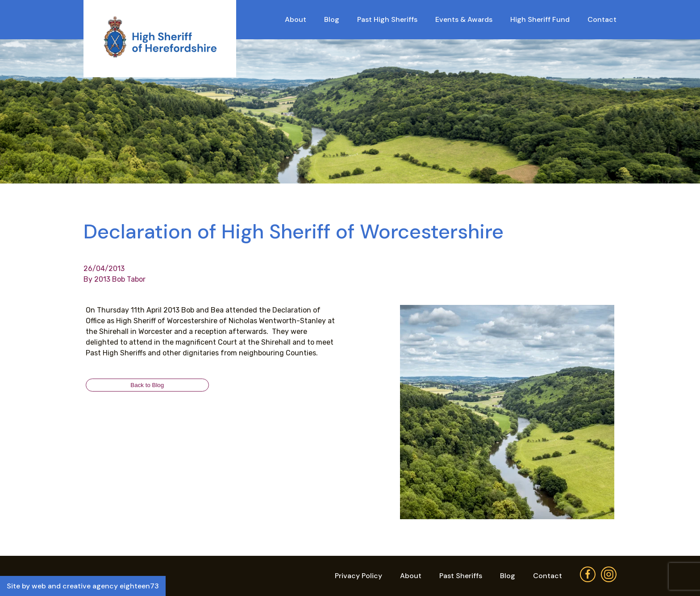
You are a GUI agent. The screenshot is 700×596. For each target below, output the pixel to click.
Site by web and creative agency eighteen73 (83, 586)
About (296, 19)
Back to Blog (147, 385)
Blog (332, 19)
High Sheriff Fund (540, 19)
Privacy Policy (358, 576)
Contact (602, 19)
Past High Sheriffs (387, 19)
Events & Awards (464, 19)
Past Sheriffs (461, 576)
